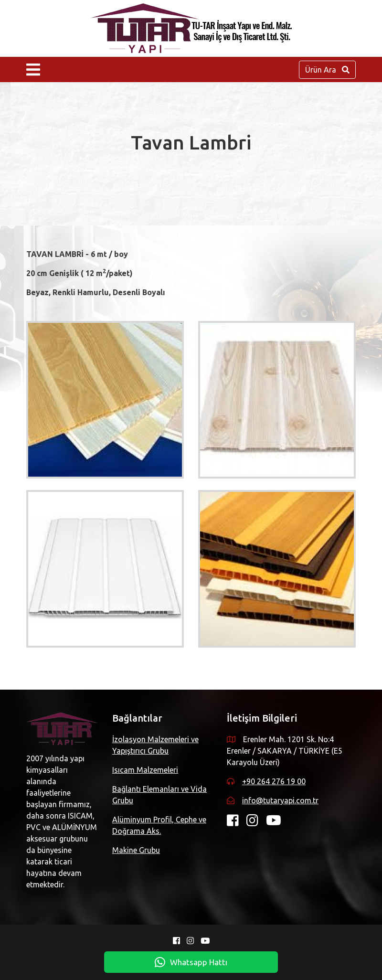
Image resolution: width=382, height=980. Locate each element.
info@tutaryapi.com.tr (280, 800)
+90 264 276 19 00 (274, 781)
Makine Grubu (136, 850)
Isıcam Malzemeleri (145, 770)
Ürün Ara (327, 70)
